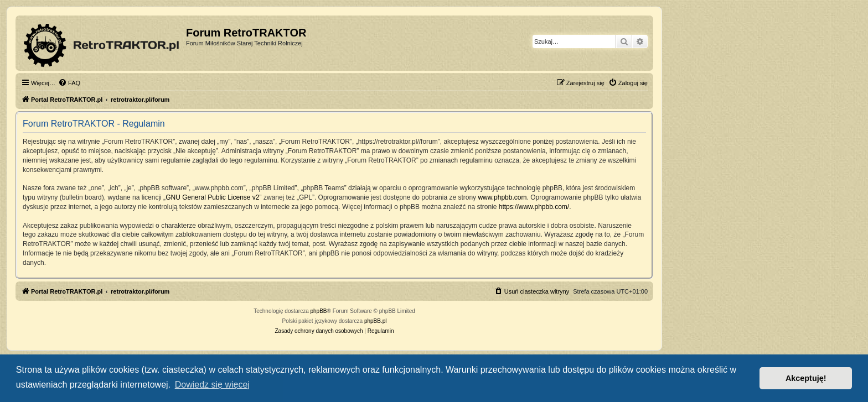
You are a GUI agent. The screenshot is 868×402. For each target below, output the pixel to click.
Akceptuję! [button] (806, 378)
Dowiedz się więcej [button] (212, 385)
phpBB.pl (376, 321)
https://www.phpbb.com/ (534, 207)
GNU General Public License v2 (212, 197)
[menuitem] (69, 83)
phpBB (319, 311)
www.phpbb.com (502, 197)
